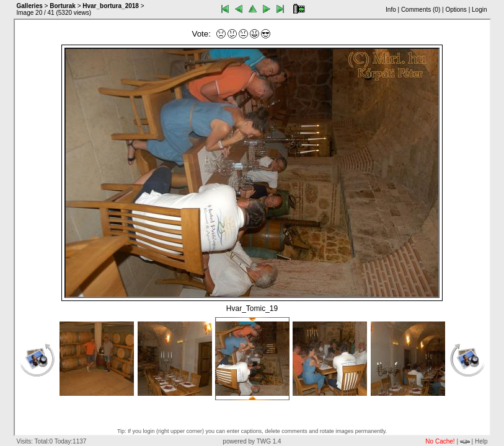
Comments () (421, 10)
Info (391, 10)
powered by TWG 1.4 (252, 441)
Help (481, 441)
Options (456, 10)
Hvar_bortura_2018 (111, 6)
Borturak (63, 6)
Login (479, 10)
